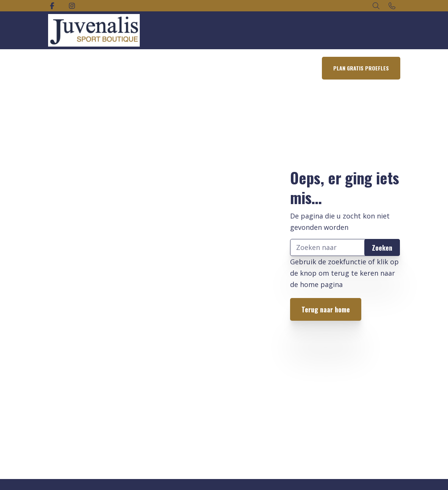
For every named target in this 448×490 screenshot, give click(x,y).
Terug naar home (326, 309)
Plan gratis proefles (361, 68)
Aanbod (139, 68)
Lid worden (237, 68)
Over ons (272, 68)
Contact (303, 68)
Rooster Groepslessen (188, 68)
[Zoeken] (345, 247)
